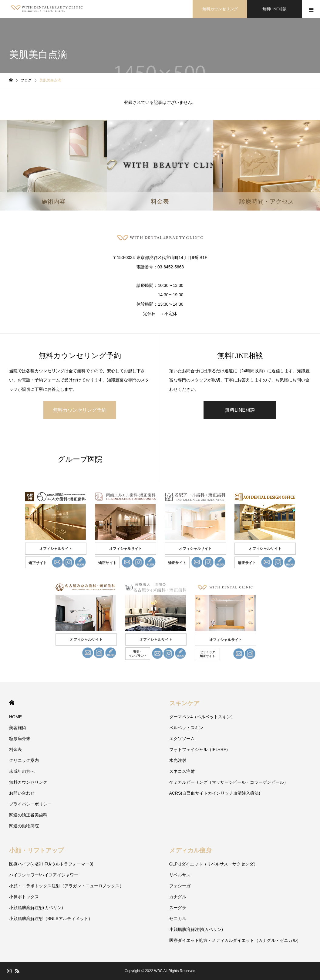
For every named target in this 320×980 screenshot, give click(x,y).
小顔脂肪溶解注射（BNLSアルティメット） (51, 919)
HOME (12, 703)
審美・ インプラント (138, 654)
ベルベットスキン (186, 728)
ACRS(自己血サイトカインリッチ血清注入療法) (215, 793)
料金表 (15, 749)
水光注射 (178, 760)
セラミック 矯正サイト (207, 654)
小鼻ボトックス (24, 897)
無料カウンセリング (220, 9)
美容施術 (18, 728)
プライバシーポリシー (30, 804)
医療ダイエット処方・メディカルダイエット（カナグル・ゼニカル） (235, 940)
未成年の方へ (22, 771)
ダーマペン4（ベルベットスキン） (202, 717)
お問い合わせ (22, 793)
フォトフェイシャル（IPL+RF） (200, 749)
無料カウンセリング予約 (80, 410)
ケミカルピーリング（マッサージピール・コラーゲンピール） (229, 782)
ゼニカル (178, 919)
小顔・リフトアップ (36, 850)
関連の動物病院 (24, 826)
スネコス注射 (182, 771)
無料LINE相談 (275, 9)
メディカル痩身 (190, 850)
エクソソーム (182, 739)
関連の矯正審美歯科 (28, 815)
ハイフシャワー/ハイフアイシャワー (44, 875)
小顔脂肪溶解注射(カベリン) (36, 908)
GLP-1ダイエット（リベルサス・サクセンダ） (214, 864)
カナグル (178, 897)
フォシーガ (180, 886)
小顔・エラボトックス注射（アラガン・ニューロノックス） (66, 886)
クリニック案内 (24, 760)
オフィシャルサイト (56, 549)
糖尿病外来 (20, 739)
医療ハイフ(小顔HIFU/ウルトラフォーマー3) (51, 864)
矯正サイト (38, 563)
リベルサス (180, 875)
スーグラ (178, 908)
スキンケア (184, 703)
